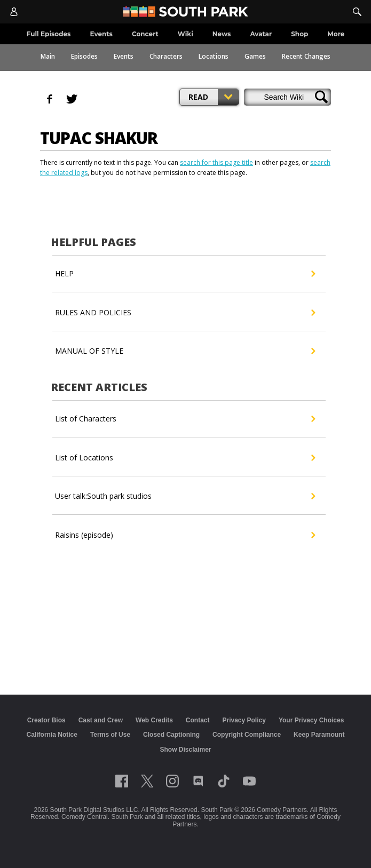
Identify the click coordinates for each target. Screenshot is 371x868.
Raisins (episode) (185, 535)
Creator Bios (46, 720)
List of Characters (185, 419)
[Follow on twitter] (147, 781)
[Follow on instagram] (172, 781)
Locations (214, 56)
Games (255, 56)
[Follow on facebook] (122, 781)
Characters (166, 56)
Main (48, 56)
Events (124, 56)
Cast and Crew (101, 720)
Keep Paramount (319, 735)
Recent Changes (306, 56)
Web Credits (154, 720)
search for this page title (216, 162)
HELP (185, 274)
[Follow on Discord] (198, 781)
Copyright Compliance (247, 735)
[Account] (14, 12)
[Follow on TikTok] (224, 781)
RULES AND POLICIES (185, 313)
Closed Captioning (171, 735)
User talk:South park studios (185, 496)
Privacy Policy (244, 720)
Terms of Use (110, 735)
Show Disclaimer (185, 750)
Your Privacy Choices (311, 720)
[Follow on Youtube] (249, 781)
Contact (198, 720)
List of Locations (185, 458)
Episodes (84, 56)
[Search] (357, 12)
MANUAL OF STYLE (185, 351)
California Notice (52, 735)
